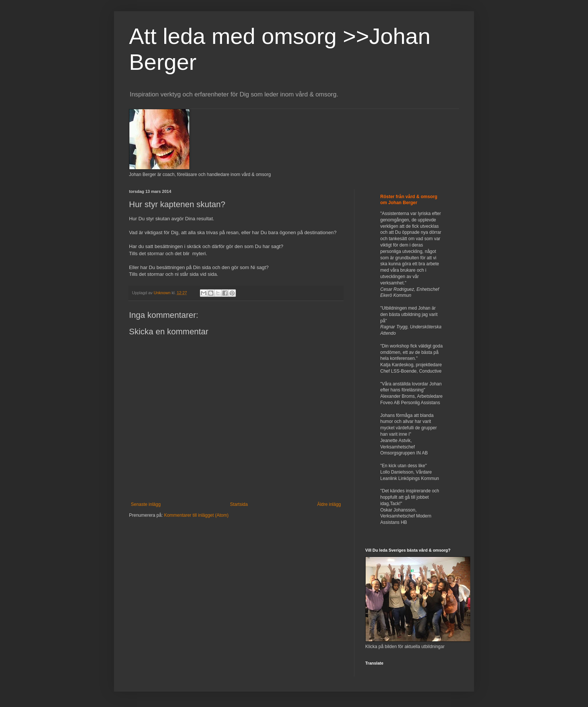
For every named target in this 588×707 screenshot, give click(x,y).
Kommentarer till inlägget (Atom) (196, 515)
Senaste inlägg (146, 504)
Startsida (239, 504)
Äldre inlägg (329, 504)
